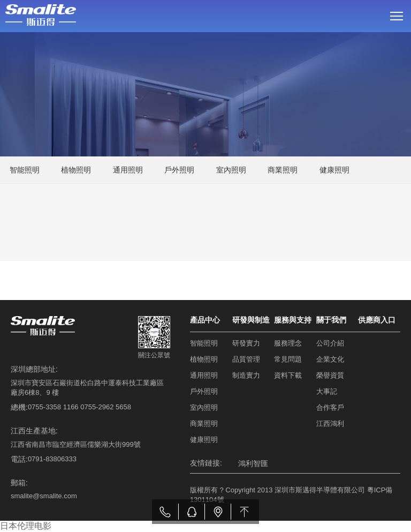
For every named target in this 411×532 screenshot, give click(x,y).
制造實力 (246, 375)
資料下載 (288, 375)
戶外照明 (179, 170)
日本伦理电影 (26, 526)
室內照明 (231, 170)
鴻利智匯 (253, 463)
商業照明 (283, 170)
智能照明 (25, 170)
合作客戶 (330, 407)
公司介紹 (330, 343)
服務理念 (288, 343)
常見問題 (288, 359)
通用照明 (128, 170)
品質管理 (246, 359)
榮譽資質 (330, 375)
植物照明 (76, 170)
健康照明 (334, 170)
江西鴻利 (330, 424)
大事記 (327, 391)
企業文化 (330, 359)
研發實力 (246, 343)
